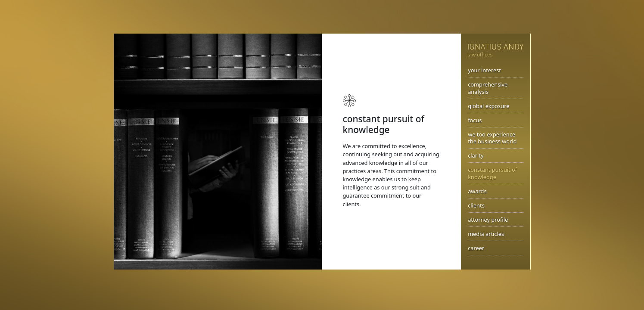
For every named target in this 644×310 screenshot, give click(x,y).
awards (477, 191)
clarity (476, 155)
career (476, 248)
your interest (484, 70)
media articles (486, 234)
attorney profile (488, 220)
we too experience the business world (492, 138)
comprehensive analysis (488, 88)
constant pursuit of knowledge (492, 173)
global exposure (488, 106)
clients (476, 205)
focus (475, 120)
